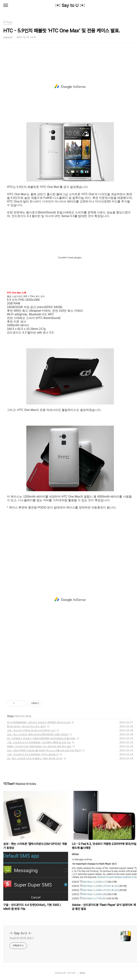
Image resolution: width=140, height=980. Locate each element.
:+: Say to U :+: (70, 5)
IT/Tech (10, 716)
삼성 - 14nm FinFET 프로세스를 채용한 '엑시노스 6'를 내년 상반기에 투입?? (44, 750)
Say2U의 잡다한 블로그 (22, 938)
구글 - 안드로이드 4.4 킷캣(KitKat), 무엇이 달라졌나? (33, 754)
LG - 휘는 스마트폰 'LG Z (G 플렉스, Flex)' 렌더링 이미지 (35, 758)
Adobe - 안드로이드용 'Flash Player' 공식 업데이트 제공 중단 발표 (39, 746)
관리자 (82, 973)
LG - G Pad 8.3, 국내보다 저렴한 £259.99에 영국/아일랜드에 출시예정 (41, 738)
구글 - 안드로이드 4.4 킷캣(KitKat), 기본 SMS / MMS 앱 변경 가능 (39, 742)
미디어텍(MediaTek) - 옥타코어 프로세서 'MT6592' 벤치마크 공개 (39, 722)
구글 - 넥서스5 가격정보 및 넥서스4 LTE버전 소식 (31, 730)
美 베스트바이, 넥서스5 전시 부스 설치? (26, 726)
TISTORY (71, 973)
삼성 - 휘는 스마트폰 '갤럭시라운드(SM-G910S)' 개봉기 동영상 (38, 734)
